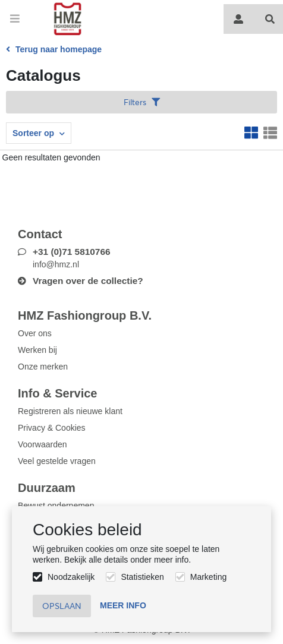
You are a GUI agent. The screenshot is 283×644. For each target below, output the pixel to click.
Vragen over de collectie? (88, 281)
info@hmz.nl (56, 264)
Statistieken (142, 577)
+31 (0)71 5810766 (72, 252)
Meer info (123, 605)
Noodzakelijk (71, 577)
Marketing (208, 577)
